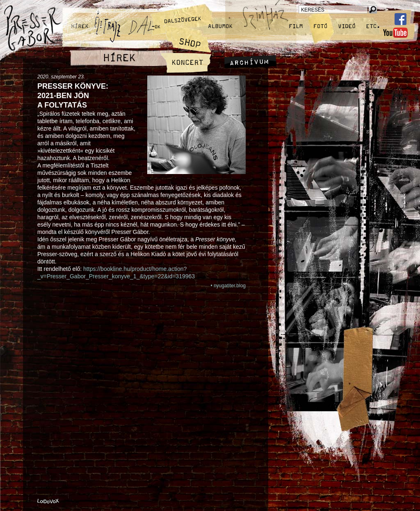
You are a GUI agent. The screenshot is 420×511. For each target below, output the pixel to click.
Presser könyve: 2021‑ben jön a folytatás (73, 96)
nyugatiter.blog (230, 286)
